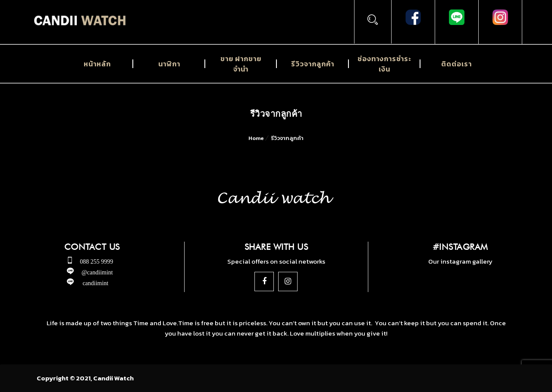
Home (256, 138)
